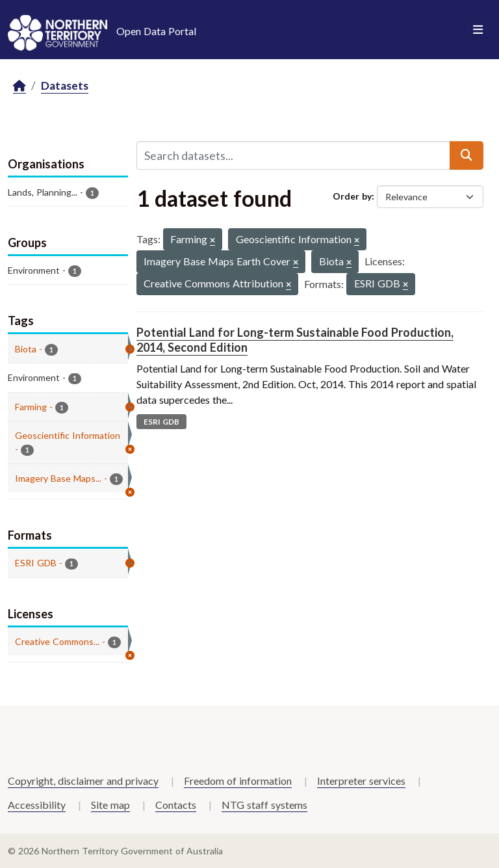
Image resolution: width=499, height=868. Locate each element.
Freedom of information (238, 781)
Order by (352, 196)
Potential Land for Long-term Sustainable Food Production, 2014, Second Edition (295, 340)
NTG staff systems (264, 805)
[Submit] (467, 155)
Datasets (65, 85)
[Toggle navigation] (478, 30)
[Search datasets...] (293, 155)
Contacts (176, 805)
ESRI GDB (161, 422)
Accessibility (37, 805)
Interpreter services (361, 781)
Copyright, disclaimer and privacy (83, 781)
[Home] (19, 86)
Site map (110, 805)
